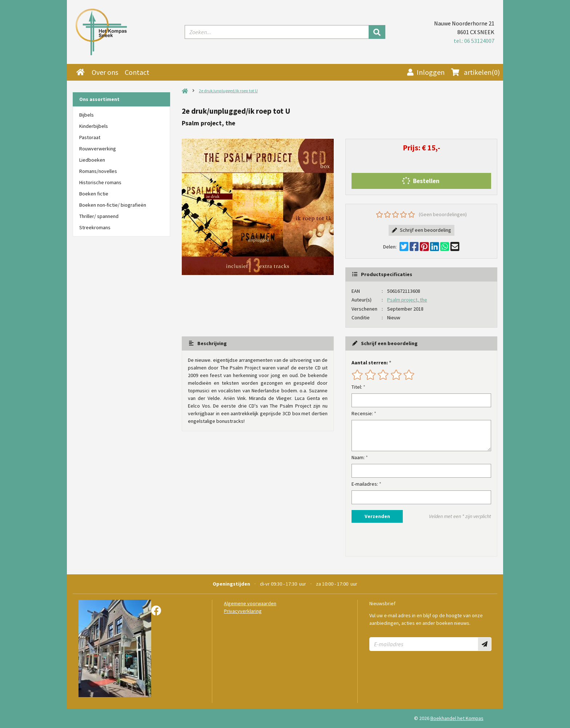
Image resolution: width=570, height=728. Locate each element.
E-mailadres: (365, 484)
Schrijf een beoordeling (422, 230)
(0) (475, 72)
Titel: (357, 387)
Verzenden (377, 516)
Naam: (358, 457)
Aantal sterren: (370, 363)
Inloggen (426, 72)
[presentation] (398, 539)
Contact (137, 72)
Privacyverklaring (243, 611)
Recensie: (362, 413)
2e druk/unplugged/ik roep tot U (228, 91)
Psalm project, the (407, 300)
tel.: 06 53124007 (474, 41)
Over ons (105, 72)
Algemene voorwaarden (250, 603)
